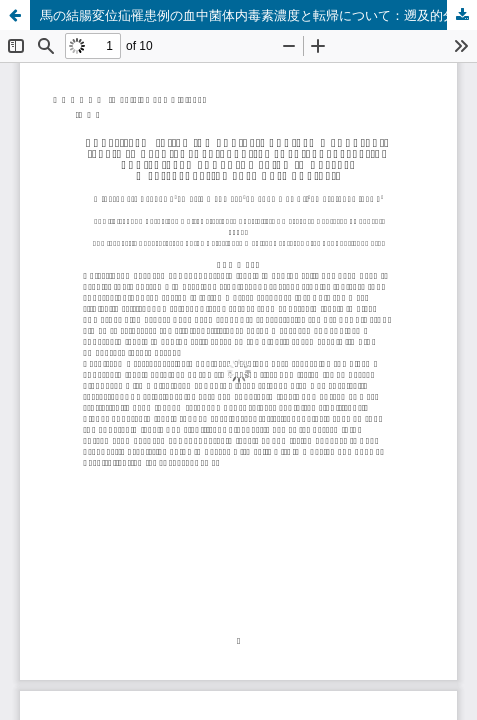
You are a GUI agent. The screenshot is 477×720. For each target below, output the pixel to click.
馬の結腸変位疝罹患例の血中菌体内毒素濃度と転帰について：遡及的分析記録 (258, 15)
